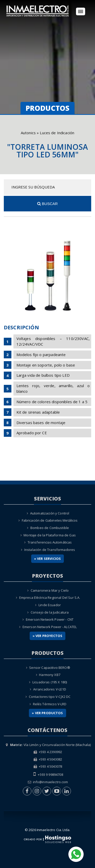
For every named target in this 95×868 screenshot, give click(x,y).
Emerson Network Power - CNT (50, 619)
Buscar (48, 204)
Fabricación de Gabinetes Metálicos (50, 520)
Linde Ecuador (50, 605)
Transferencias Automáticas (50, 542)
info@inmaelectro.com (51, 782)
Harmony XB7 (50, 675)
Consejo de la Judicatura (50, 612)
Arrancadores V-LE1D (50, 689)
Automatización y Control (50, 513)
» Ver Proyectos (48, 636)
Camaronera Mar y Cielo (50, 590)
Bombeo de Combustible (50, 528)
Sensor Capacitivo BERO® (50, 668)
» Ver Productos (47, 713)
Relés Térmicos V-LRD (50, 704)
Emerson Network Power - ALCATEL (50, 627)
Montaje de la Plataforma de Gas (50, 535)
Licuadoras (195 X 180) (50, 682)
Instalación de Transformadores (50, 550)
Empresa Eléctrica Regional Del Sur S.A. (50, 598)
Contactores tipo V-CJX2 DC (50, 697)
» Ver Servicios (48, 559)
